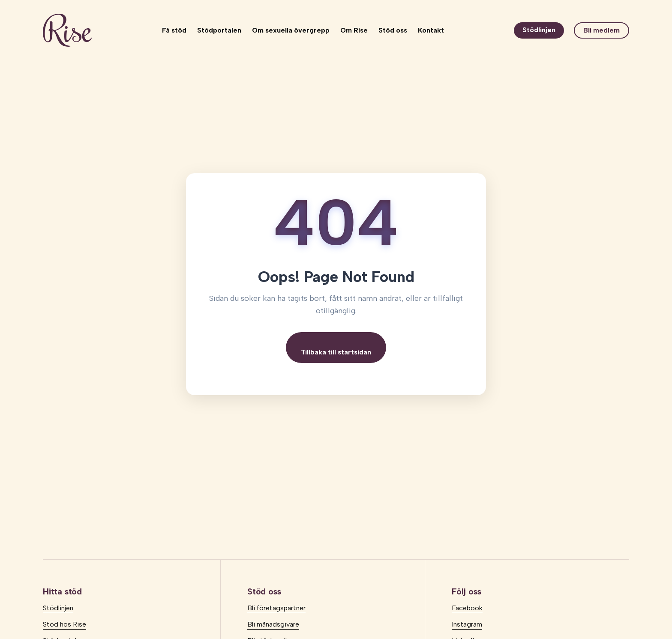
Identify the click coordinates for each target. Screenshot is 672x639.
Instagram (467, 624)
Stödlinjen (539, 30)
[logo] (67, 30)
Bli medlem (601, 30)
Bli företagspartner (276, 608)
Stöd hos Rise (64, 624)
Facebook (467, 608)
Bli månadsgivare (273, 624)
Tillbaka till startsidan (336, 352)
